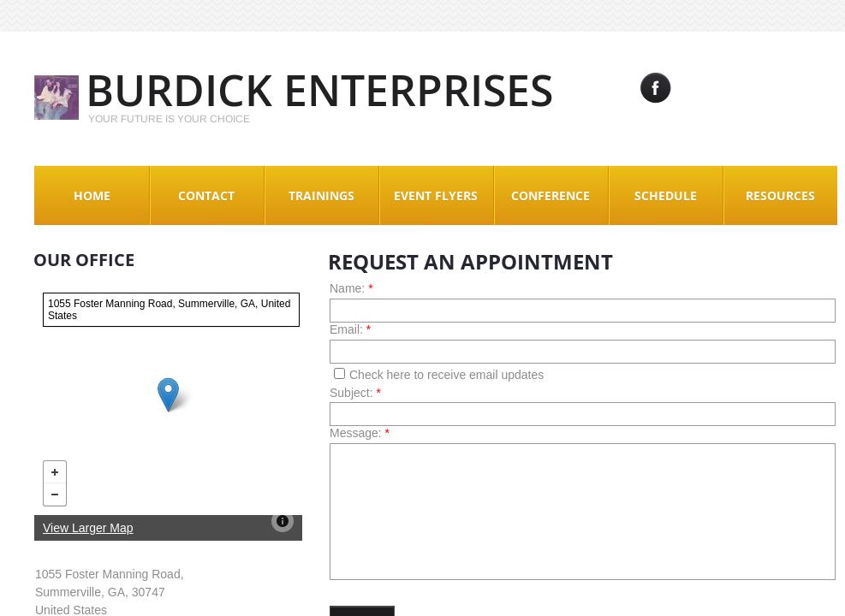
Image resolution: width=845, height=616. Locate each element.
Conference (550, 195)
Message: (360, 433)
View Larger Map (88, 528)
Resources (780, 195)
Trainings (321, 195)
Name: (351, 288)
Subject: (355, 393)
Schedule (666, 195)
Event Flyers (436, 195)
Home (92, 195)
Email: (350, 329)
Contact (206, 195)
